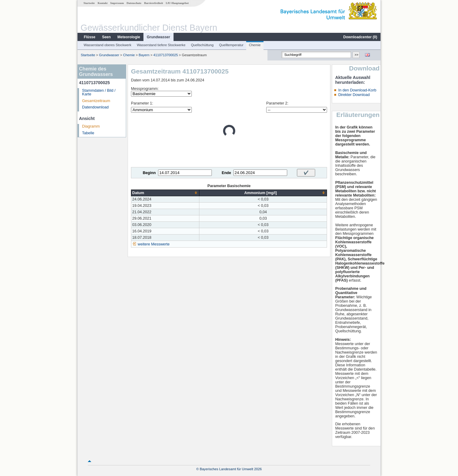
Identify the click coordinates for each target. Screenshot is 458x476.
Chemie (255, 45)
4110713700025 (166, 55)
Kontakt (103, 3)
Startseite (89, 3)
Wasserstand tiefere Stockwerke (161, 45)
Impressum (117, 3)
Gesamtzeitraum (96, 101)
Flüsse (90, 37)
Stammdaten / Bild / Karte (99, 92)
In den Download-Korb (357, 90)
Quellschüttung (202, 45)
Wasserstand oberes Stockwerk (107, 45)
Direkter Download (354, 95)
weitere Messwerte (154, 244)
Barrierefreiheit (153, 3)
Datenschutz (134, 3)
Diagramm (91, 126)
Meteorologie (129, 37)
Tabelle (88, 133)
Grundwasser (158, 37)
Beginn (149, 173)
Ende (226, 173)
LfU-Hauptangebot (177, 3)
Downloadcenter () (360, 37)
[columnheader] (165, 193)
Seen (107, 37)
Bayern (144, 55)
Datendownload (95, 107)
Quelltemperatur (231, 45)
